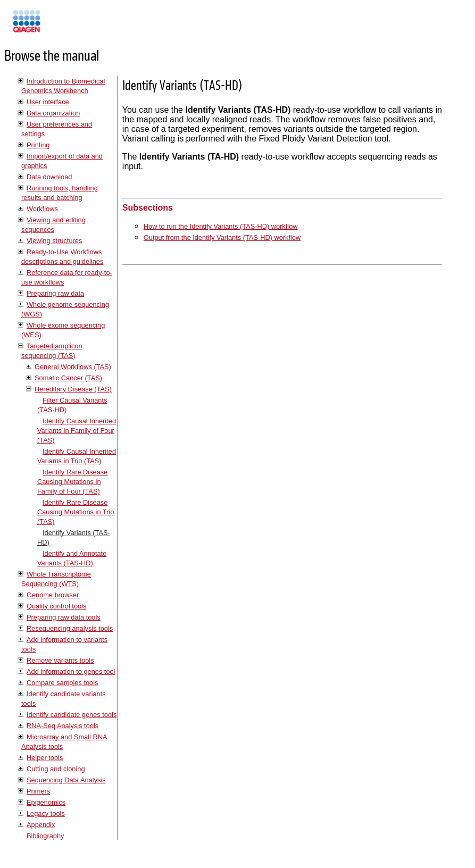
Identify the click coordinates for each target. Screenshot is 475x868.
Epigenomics (46, 802)
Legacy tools (46, 813)
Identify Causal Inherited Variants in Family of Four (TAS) (77, 431)
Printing (38, 145)
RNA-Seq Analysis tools (62, 726)
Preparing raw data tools (64, 617)
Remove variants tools (60, 660)
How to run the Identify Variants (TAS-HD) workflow (221, 226)
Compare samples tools (62, 683)
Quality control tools (56, 606)
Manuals (55, 26)
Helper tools (45, 758)
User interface (48, 102)
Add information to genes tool (71, 671)
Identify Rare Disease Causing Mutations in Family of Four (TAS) (72, 482)
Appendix (41, 825)
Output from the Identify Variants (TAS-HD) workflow (222, 237)
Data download (49, 177)
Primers (38, 791)
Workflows (42, 209)
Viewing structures (54, 241)
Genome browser (53, 595)
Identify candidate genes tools (72, 715)
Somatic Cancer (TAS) (68, 378)
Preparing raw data (55, 293)
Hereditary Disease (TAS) (73, 389)
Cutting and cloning (56, 769)
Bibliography (45, 836)
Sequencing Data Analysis (66, 780)
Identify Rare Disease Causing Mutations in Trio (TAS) (76, 512)
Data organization (53, 113)
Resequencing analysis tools (70, 628)
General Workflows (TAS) (73, 367)
